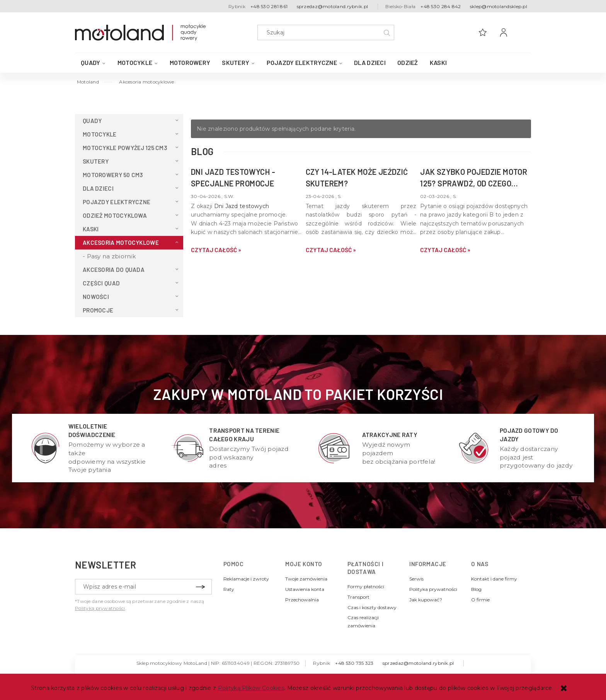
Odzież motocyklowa (115, 215)
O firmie (480, 600)
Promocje (98, 310)
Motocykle (100, 134)
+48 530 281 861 (269, 6)
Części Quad (101, 283)
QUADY (92, 121)
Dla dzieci (98, 188)
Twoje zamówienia (306, 579)
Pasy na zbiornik (111, 256)
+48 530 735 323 (354, 663)
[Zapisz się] (200, 587)
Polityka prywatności (433, 589)
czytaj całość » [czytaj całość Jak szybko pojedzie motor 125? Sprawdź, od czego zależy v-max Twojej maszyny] (445, 250)
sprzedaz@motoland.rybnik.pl (333, 6)
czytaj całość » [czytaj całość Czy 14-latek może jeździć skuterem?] (331, 250)
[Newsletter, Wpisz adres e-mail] (143, 587)
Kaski (91, 229)
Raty (229, 589)
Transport (358, 597)
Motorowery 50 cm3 (113, 175)
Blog (476, 589)
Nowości (96, 297)
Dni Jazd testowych (242, 206)
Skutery (96, 161)
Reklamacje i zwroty (246, 579)
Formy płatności (366, 586)
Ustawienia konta (305, 589)
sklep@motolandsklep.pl (499, 6)
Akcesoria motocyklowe (121, 242)
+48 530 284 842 (441, 6)
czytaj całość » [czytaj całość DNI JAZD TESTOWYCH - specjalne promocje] (216, 250)
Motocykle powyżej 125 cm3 (125, 148)
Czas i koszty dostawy (372, 607)
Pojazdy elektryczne (117, 202)
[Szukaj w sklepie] (328, 32)
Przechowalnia (302, 600)
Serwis (416, 579)
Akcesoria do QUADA (114, 270)
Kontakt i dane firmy (494, 579)
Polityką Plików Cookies (251, 688)
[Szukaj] (386, 32)
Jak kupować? (426, 600)
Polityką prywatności (100, 608)
